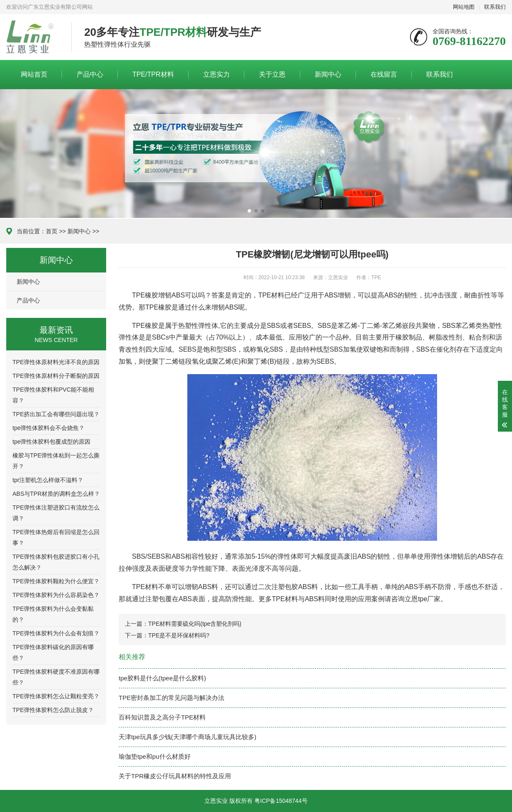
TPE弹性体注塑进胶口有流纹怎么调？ (56, 513)
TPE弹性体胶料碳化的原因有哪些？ (53, 652)
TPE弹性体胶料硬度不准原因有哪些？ (56, 677)
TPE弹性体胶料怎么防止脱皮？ (53, 710)
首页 (52, 231)
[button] (249, 211)
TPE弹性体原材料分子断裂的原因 (56, 376)
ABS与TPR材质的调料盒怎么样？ (56, 494)
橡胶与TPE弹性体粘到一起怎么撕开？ (56, 461)
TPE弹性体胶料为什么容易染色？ (56, 595)
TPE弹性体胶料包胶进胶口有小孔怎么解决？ (56, 562)
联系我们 (495, 7)
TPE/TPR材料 (153, 74)
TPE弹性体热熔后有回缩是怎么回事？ (56, 537)
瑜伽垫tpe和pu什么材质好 (155, 756)
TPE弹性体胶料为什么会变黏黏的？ (53, 614)
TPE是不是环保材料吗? (179, 635)
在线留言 (384, 74)
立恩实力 (216, 74)
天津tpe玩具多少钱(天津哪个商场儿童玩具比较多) (188, 737)
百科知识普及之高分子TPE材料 (162, 717)
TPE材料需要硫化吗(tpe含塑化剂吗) (195, 624)
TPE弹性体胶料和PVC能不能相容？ (53, 395)
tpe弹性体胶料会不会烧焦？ (48, 428)
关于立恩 (272, 74)
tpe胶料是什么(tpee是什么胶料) (162, 678)
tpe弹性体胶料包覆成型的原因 (51, 442)
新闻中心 (328, 74)
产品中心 (90, 74)
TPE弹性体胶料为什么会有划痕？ (56, 633)
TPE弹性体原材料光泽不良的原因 (56, 362)
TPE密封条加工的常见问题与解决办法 (171, 698)
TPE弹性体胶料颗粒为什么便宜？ (56, 581)
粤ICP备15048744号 (281, 801)
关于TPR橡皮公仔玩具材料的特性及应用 (175, 776)
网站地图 (464, 7)
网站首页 (34, 74)
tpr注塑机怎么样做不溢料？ (48, 480)
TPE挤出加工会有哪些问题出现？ (56, 414)
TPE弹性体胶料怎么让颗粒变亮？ (56, 696)
